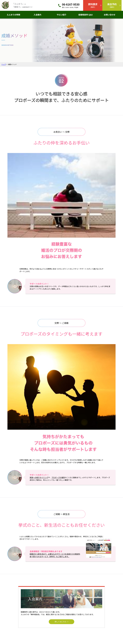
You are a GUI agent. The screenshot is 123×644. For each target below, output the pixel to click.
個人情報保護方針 (72, 633)
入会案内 (37, 15)
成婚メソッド (82, 612)
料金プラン (81, 615)
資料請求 (103, 612)
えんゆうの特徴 (13, 15)
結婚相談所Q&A (83, 608)
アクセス (47, 633)
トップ (4, 64)
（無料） (93, 5)
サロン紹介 (61, 15)
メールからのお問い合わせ (104, 557)
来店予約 (103, 608)
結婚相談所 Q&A (86, 15)
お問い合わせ (110, 15)
